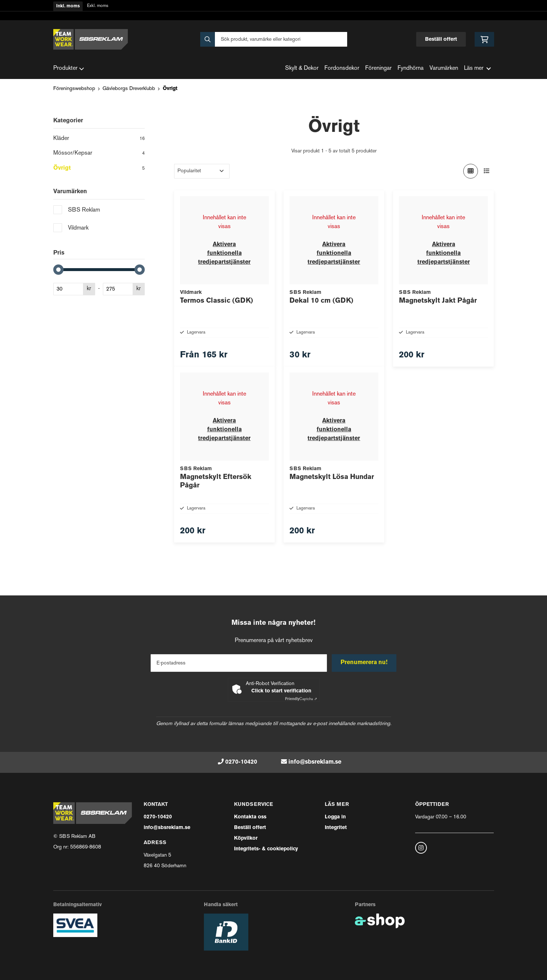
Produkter (69, 69)
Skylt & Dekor (302, 69)
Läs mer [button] (477, 69)
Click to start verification (281, 691)
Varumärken (444, 69)
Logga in (335, 817)
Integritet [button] (336, 828)
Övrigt (170, 89)
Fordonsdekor (342, 69)
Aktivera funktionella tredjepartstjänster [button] (224, 253)
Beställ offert (441, 39)
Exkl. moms (98, 6)
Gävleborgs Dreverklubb (129, 89)
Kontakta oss (250, 817)
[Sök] (274, 39)
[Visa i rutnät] (471, 171)
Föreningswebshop (74, 89)
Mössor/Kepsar (99, 154)
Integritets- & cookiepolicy (266, 849)
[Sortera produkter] (202, 171)
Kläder (99, 139)
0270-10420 (241, 762)
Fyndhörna (411, 69)
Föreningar (378, 69)
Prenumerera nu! (365, 663)
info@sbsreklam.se (315, 762)
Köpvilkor (246, 838)
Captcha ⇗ (301, 699)
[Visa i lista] (487, 171)
